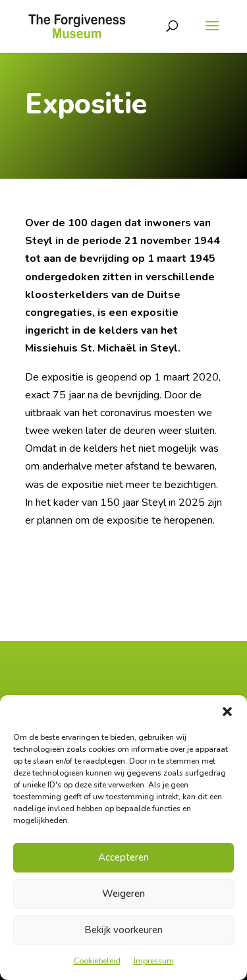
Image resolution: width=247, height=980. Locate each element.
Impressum (154, 961)
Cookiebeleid (97, 961)
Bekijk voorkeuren (123, 930)
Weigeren (123, 894)
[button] (227, 712)
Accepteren (123, 857)
